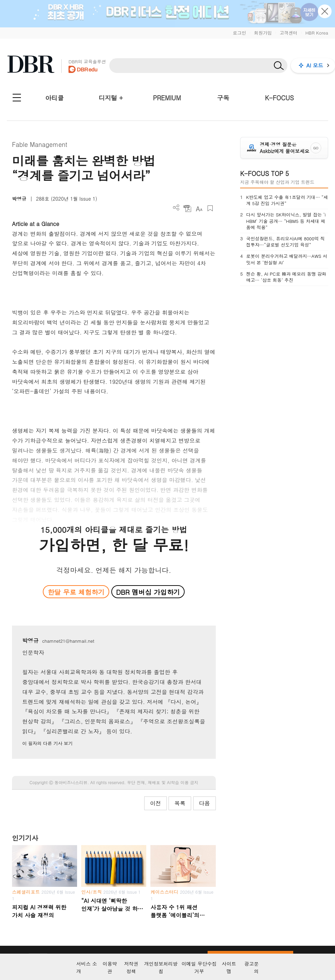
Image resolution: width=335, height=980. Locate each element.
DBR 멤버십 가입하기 (148, 592)
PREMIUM (167, 98)
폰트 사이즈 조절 (199, 208)
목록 (180, 803)
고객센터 (288, 33)
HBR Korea (317, 33)
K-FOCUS (280, 98)
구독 (223, 98)
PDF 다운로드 (188, 208)
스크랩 (210, 208)
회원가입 (263, 33)
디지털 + (111, 98)
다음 (204, 803)
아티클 (54, 98)
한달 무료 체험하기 (76, 592)
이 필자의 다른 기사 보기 (47, 743)
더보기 (176, 208)
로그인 (239, 33)
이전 (156, 803)
